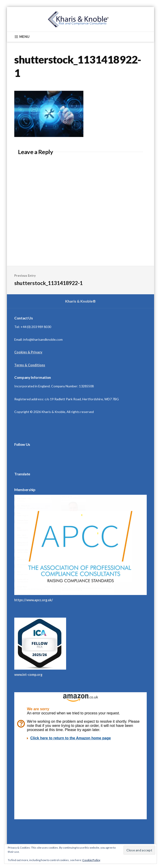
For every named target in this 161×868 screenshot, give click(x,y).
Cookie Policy (91, 860)
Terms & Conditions (30, 365)
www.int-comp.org (28, 675)
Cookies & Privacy (28, 352)
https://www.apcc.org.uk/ (34, 600)
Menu (22, 37)
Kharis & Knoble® (80, 301)
